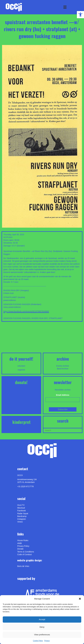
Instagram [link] (22, 519)
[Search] (63, 430)
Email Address (63, 395)
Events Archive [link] (63, 366)
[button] (80, 599)
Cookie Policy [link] (38, 641)
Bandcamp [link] (22, 516)
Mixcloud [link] (21, 508)
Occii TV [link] (21, 505)
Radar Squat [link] (23, 513)
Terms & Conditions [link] (26, 552)
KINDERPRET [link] (21, 422)
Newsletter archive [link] (63, 390)
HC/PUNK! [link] (8, 237)
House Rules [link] (23, 540)
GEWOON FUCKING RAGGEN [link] (17, 318)
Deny (42, 627)
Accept (42, 619)
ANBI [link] (20, 543)
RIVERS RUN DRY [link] (40, 318)
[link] (80, 15)
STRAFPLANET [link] (56, 318)
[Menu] (65, 7)
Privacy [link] (47, 641)
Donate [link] (20, 549)
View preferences (42, 635)
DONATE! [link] (21, 382)
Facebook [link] (21, 511)
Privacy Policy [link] (23, 546)
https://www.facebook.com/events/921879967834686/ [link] (26, 311)
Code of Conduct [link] (25, 554)
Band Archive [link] (63, 369)
